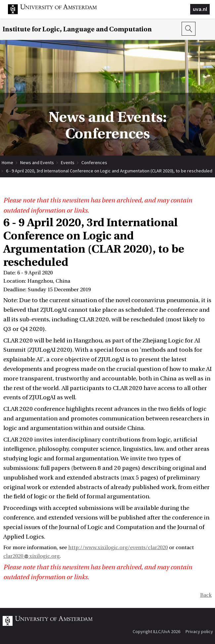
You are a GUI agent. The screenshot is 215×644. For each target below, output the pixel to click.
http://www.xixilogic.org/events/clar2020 (118, 548)
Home (7, 162)
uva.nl (200, 9)
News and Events (37, 162)
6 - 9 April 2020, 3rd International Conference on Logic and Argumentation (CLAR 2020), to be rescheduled (109, 171)
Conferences (94, 162)
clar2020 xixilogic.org (31, 556)
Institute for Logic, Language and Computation (77, 29)
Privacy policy (199, 631)
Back (206, 595)
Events (68, 162)
